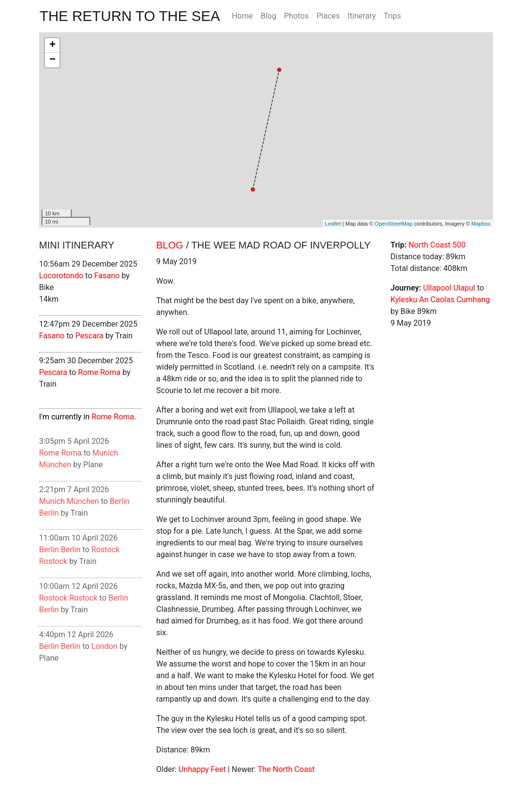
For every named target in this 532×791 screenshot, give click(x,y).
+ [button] (52, 45)
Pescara (89, 336)
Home (242, 16)
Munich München (69, 501)
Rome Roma (99, 372)
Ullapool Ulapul (449, 288)
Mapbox (481, 224)
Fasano (107, 276)
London (104, 646)
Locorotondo (61, 276)
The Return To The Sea (130, 16)
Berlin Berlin (60, 550)
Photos (297, 16)
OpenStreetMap (394, 224)
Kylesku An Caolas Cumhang (440, 300)
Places (328, 16)
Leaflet (333, 224)
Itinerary (362, 16)
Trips (392, 16)
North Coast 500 (437, 245)
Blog (268, 16)
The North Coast (286, 769)
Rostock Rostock (68, 598)
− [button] (52, 60)
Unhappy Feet (202, 769)
